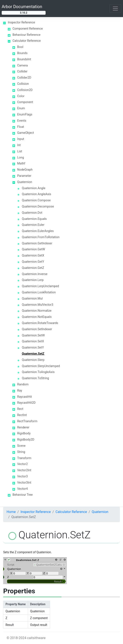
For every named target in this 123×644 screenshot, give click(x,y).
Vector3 (22, 476)
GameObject (26, 133)
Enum (21, 108)
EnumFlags (25, 115)
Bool (20, 47)
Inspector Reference (21, 22)
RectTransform (27, 421)
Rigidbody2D (26, 440)
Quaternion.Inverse (35, 274)
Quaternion (25, 182)
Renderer (23, 427)
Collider (22, 71)
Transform (24, 458)
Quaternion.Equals (34, 219)
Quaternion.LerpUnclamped (40, 286)
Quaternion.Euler (33, 225)
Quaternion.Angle (34, 188)
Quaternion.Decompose (38, 207)
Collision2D (25, 90)
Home (11, 512)
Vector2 (22, 464)
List (20, 151)
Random (23, 384)
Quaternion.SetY (33, 348)
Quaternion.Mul (32, 299)
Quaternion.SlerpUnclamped (41, 366)
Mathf (21, 164)
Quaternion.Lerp (33, 280)
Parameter (24, 176)
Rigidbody (24, 433)
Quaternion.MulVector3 (38, 305)
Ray (20, 391)
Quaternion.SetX (33, 341)
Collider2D (24, 78)
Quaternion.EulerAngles (38, 231)
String (21, 452)
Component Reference (28, 29)
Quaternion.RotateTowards (40, 323)
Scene (21, 446)
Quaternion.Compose (36, 200)
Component (25, 102)
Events (22, 121)
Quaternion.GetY (33, 262)
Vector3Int (24, 483)
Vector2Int (24, 470)
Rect (20, 409)
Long (21, 158)
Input (21, 139)
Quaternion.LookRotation (39, 292)
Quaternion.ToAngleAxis (38, 372)
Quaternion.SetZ (33, 354)
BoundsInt (24, 59)
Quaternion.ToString (35, 378)
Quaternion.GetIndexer (37, 243)
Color (21, 96)
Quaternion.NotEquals (37, 317)
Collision (23, 84)
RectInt (22, 415)
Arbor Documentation (22, 7)
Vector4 (22, 489)
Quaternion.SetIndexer (37, 329)
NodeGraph (25, 170)
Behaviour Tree (23, 495)
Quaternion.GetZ (33, 268)
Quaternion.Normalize (37, 311)
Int (19, 145)
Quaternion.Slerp (33, 360)
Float (21, 127)
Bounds (22, 53)
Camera (22, 66)
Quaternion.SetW (33, 335)
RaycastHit (24, 397)
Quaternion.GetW (33, 249)
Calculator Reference (27, 41)
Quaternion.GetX (33, 256)
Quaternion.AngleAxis (36, 194)
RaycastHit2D (26, 403)
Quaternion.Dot (32, 213)
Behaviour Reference (27, 35)
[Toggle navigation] (115, 9)
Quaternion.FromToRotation (41, 237)
